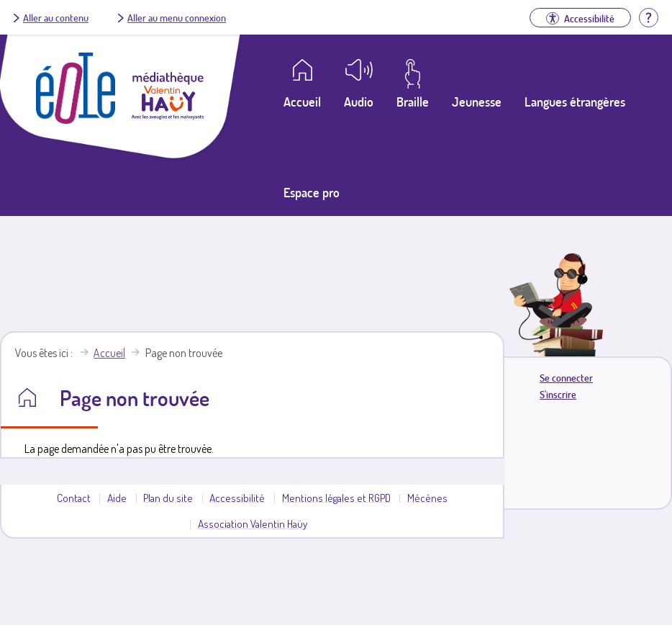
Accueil (109, 353)
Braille (413, 102)
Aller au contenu (56, 17)
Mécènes (427, 498)
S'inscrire (558, 394)
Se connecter (566, 378)
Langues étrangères (575, 102)
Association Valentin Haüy (253, 523)
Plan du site (168, 498)
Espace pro (312, 192)
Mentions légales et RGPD (336, 498)
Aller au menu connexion (177, 17)
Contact (74, 498)
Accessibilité (237, 498)
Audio (359, 102)
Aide (117, 498)
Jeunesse (477, 102)
